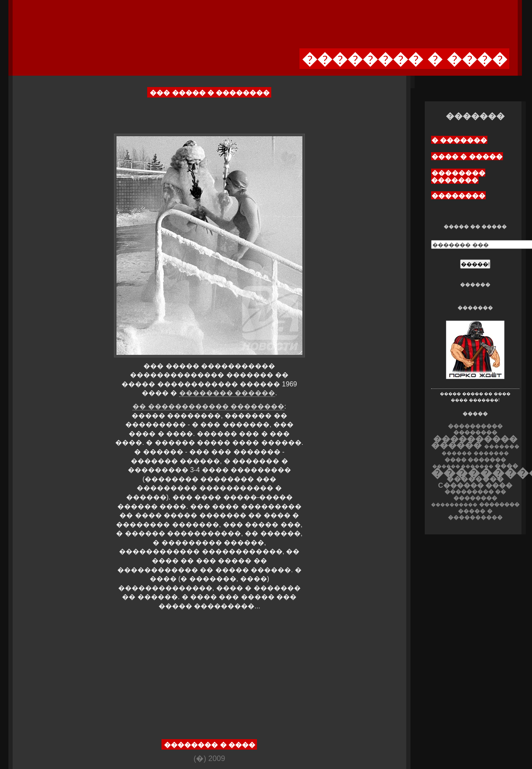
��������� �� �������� (475, 495)
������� (491, 453)
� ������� (459, 140)
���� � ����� (467, 157)
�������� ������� (458, 177)
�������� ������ (227, 393)
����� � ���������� (475, 514)
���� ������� (475, 460)
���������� (454, 505)
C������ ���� (475, 485)
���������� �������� (475, 429)
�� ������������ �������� (208, 406)
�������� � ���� (210, 745)
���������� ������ (474, 442)
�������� (458, 196)
